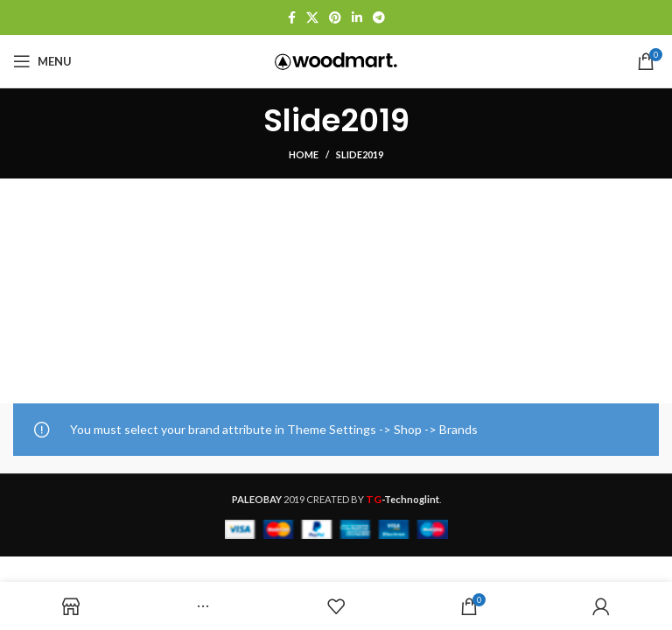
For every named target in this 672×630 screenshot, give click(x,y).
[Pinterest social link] (335, 17)
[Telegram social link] (379, 17)
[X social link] (312, 17)
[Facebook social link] (292, 17)
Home (304, 154)
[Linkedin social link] (357, 17)
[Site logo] (336, 60)
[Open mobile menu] (42, 61)
